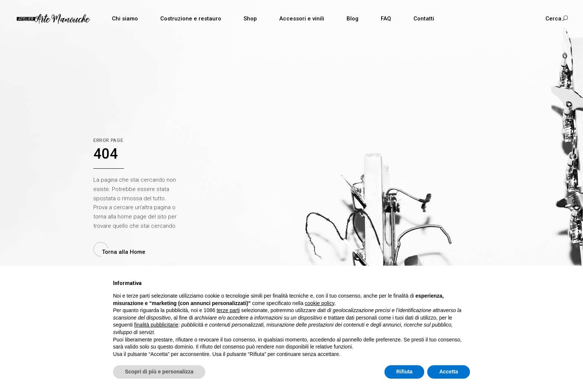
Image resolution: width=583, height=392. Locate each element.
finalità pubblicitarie (156, 325)
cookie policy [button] (320, 303)
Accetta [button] (449, 372)
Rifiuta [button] (405, 372)
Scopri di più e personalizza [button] (159, 372)
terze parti (228, 310)
